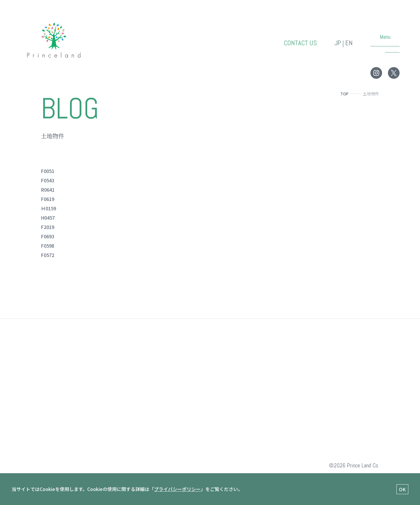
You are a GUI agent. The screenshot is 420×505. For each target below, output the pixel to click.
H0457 (48, 218)
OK (402, 489)
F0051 (48, 171)
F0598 (48, 246)
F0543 (48, 180)
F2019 (48, 227)
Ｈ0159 (48, 208)
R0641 (48, 190)
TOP (344, 94)
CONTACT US (299, 43)
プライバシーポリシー (177, 489)
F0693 (48, 236)
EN (349, 43)
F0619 (48, 199)
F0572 (48, 255)
